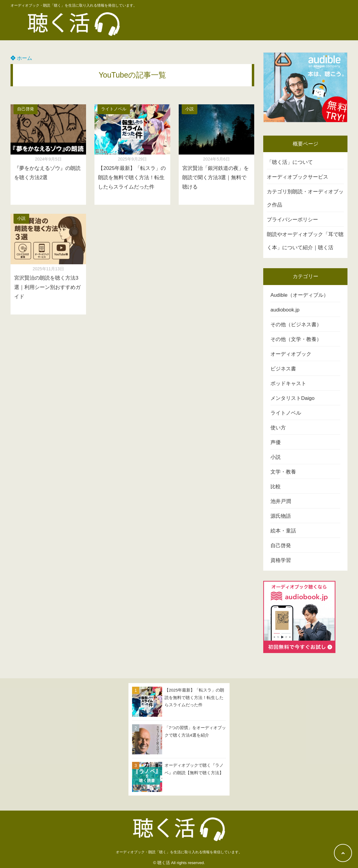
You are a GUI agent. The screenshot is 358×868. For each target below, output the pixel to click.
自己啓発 (26, 109)
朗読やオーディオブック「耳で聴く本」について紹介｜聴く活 (305, 241)
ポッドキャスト (288, 383)
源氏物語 (281, 516)
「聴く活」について (290, 162)
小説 (190, 109)
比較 (276, 487)
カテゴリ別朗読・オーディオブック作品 (305, 198)
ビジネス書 (283, 369)
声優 (276, 442)
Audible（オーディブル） (299, 295)
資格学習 (281, 560)
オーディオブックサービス (298, 177)
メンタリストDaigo (292, 398)
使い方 (278, 428)
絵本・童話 (283, 531)
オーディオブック (291, 354)
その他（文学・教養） (296, 339)
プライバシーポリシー (292, 220)
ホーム (21, 58)
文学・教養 (283, 472)
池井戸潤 (281, 501)
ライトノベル (114, 109)
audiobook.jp (285, 310)
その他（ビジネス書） (296, 325)
